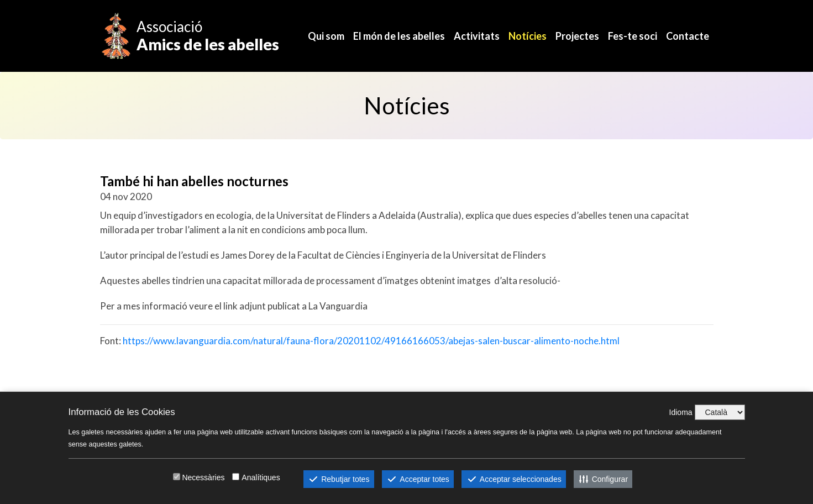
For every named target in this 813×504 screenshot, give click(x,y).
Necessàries (203, 477)
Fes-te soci (633, 36)
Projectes (577, 36)
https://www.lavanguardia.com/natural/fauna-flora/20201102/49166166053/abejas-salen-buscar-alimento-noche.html (371, 341)
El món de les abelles (399, 36)
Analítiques (261, 477)
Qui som (326, 36)
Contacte (688, 36)
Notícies (528, 36)
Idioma (681, 412)
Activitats (477, 36)
